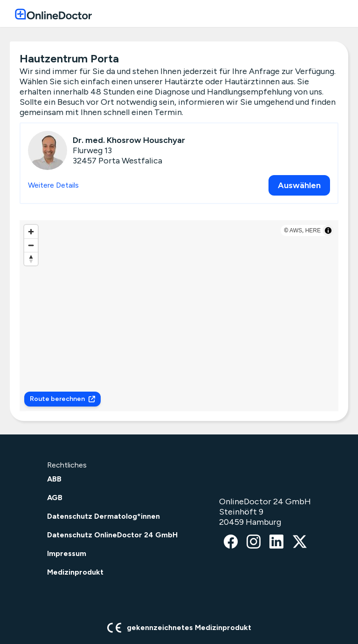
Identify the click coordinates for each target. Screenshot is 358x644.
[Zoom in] (31, 232)
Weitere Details (53, 185)
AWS (296, 230)
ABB (54, 479)
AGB (55, 498)
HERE (313, 230)
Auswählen (299, 185)
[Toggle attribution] (328, 230)
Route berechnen (62, 399)
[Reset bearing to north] (31, 259)
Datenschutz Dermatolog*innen (103, 516)
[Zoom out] (31, 245)
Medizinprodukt (75, 572)
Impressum (67, 553)
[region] (179, 316)
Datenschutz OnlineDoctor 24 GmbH (112, 535)
